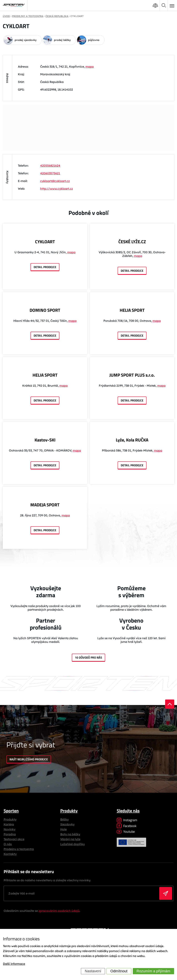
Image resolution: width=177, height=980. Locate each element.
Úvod (6, 16)
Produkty (10, 819)
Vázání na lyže (70, 839)
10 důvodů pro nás (88, 657)
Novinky (9, 829)
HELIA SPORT (132, 310)
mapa (90, 67)
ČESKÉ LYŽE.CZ (132, 242)
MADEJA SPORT (45, 505)
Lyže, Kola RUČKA (132, 440)
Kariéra (9, 824)
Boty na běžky (70, 834)
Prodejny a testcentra (19, 849)
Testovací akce (14, 839)
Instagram (127, 820)
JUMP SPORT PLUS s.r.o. (132, 375)
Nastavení (93, 971)
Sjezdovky (67, 824)
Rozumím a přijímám (153, 971)
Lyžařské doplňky (73, 844)
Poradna (10, 834)
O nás (8, 844)
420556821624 (50, 166)
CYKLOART (45, 242)
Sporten (11, 811)
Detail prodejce (45, 267)
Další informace (14, 964)
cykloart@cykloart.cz (55, 181)
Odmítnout (119, 971)
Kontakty (10, 854)
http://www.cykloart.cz (57, 189)
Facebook (127, 826)
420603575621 (50, 173)
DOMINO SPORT (45, 310)
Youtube (126, 832)
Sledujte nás (128, 811)
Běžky (64, 819)
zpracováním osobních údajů (59, 911)
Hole (63, 829)
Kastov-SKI (45, 440)
